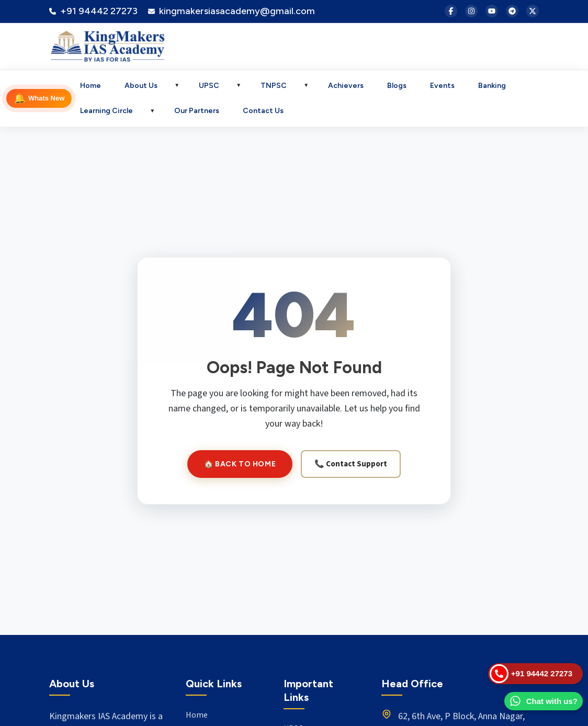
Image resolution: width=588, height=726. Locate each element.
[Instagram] (471, 11)
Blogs (397, 86)
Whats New (39, 98)
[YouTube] (492, 11)
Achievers (346, 86)
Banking (492, 86)
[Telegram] (512, 11)
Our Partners (197, 111)
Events (442, 86)
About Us (141, 86)
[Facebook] (451, 11)
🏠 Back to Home (240, 464)
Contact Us (263, 111)
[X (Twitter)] (533, 11)
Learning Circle (106, 111)
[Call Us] (535, 674)
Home (91, 86)
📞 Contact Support (351, 464)
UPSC (209, 86)
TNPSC (274, 86)
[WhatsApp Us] (544, 701)
